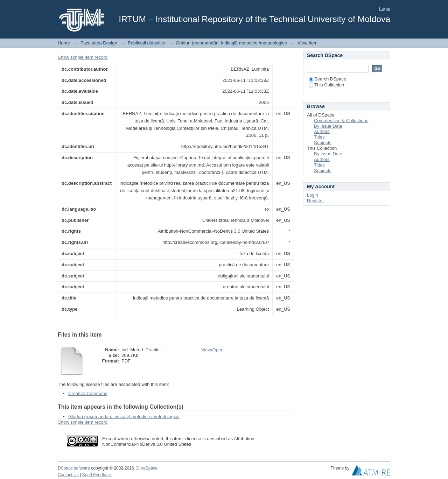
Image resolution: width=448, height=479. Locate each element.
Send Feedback (97, 475)
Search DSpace (327, 79)
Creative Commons (88, 393)
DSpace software (74, 468)
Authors (322, 131)
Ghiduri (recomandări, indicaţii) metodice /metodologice (231, 43)
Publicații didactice (146, 43)
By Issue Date (328, 126)
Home (64, 43)
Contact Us (68, 475)
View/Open (212, 350)
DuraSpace (147, 468)
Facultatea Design (99, 43)
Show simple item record (83, 57)
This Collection (326, 85)
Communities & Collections (341, 121)
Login (385, 9)
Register (315, 201)
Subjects (323, 143)
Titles (319, 137)
